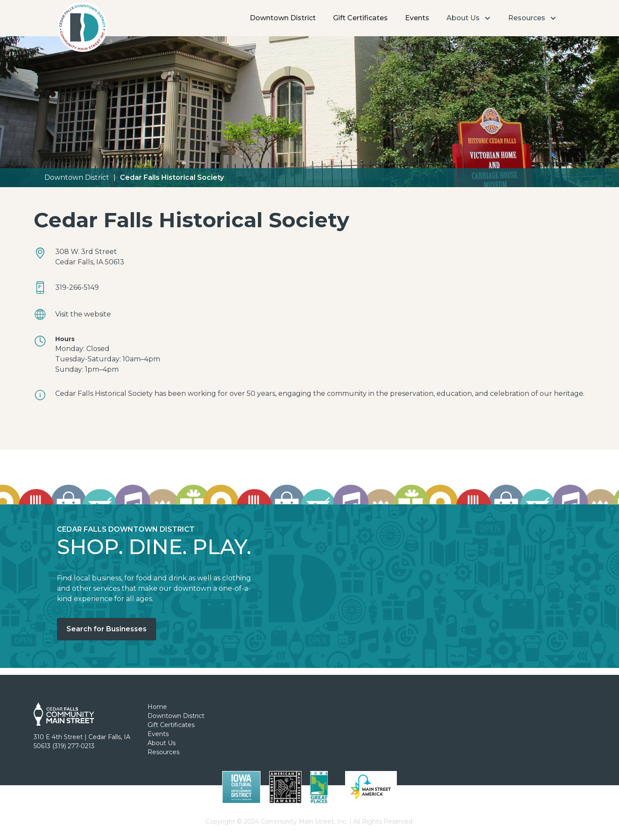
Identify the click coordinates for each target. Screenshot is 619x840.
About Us (162, 743)
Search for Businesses (107, 629)
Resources (163, 752)
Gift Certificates (360, 18)
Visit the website (83, 314)
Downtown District (283, 18)
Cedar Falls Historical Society (172, 177)
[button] (469, 18)
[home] (82, 29)
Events (417, 18)
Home (157, 707)
